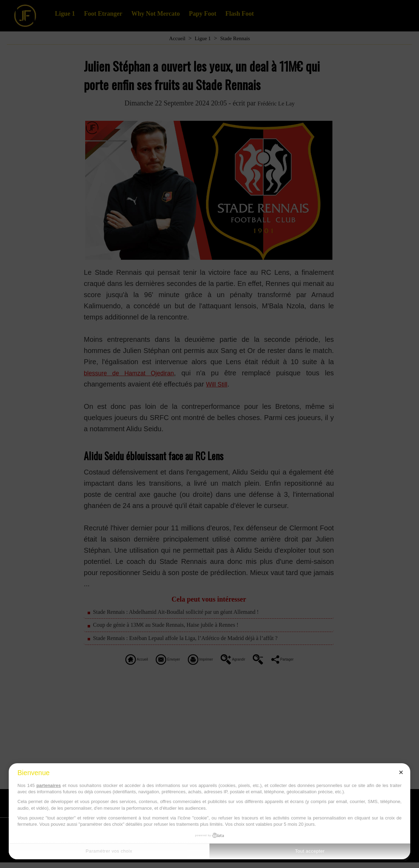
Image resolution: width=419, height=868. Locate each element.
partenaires (49, 785)
